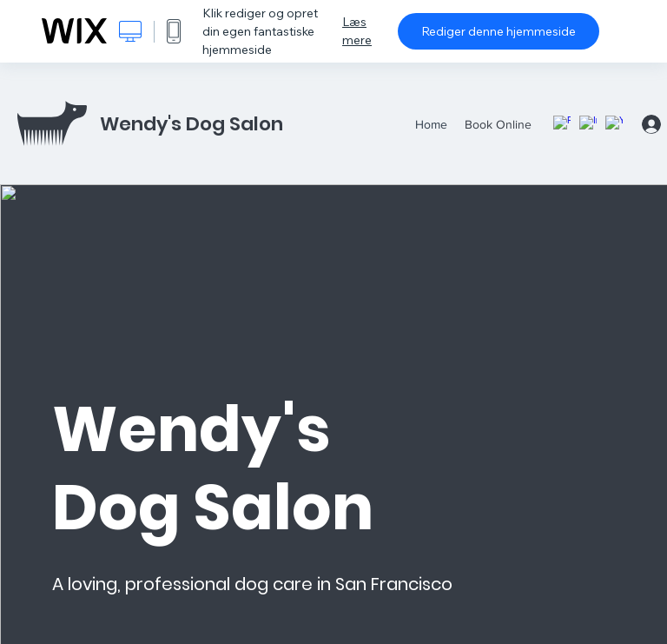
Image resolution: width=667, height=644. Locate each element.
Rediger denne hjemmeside (499, 31)
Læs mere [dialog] (357, 31)
